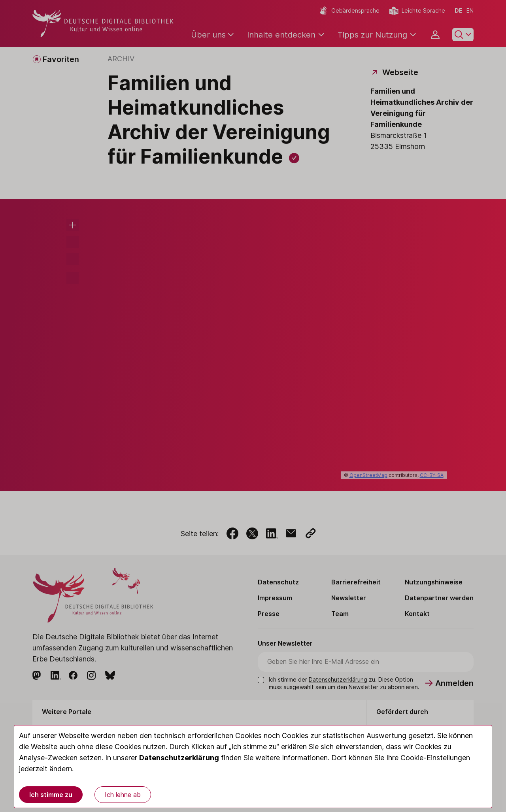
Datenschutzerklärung (179, 758)
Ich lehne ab (123, 795)
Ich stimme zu (51, 795)
